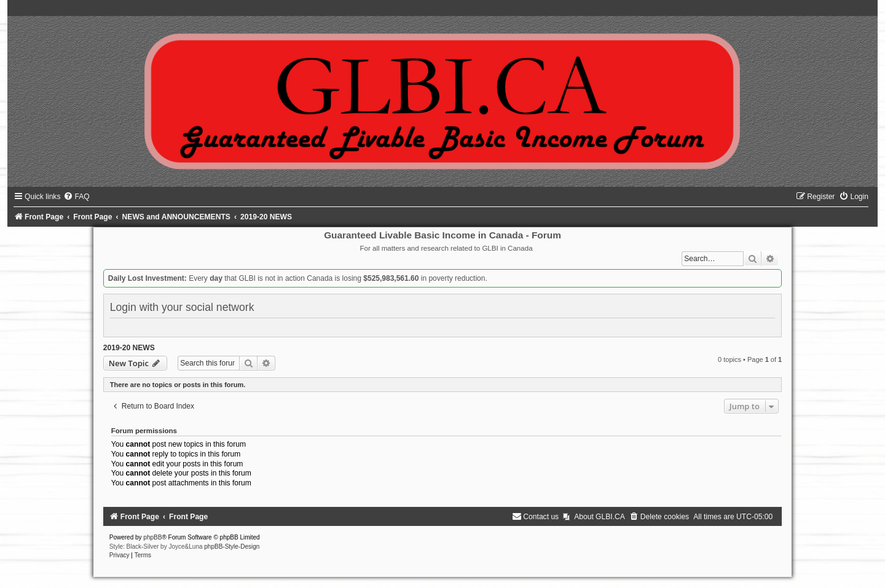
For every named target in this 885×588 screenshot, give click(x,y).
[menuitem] (76, 197)
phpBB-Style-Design (232, 547)
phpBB (152, 537)
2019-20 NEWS (129, 348)
